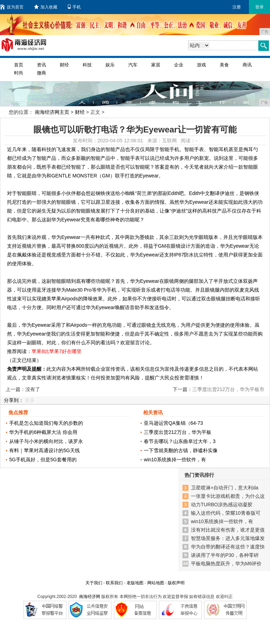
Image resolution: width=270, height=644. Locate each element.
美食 (224, 65)
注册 (237, 7)
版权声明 (176, 583)
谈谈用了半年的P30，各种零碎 (225, 555)
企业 (179, 65)
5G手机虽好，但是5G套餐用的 (43, 460)
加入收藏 (46, 7)
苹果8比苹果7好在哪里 (57, 351)
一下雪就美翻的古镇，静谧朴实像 (181, 450)
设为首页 (12, 7)
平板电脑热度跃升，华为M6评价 (226, 564)
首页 (19, 65)
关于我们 (94, 583)
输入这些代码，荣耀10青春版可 (226, 513)
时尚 (19, 73)
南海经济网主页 (52, 112)
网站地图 (156, 583)
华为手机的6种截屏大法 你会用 (43, 432)
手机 (74, 7)
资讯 (41, 65)
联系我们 (114, 583)
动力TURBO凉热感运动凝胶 (222, 505)
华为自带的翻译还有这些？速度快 (228, 547)
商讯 (247, 65)
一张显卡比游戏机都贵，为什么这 (228, 496)
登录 (259, 7)
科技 (87, 65)
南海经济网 (90, 597)
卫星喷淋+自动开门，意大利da (225, 488)
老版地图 (135, 583)
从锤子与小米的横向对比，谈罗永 (46, 441)
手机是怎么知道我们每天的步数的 (46, 423)
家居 (156, 65)
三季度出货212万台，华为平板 (177, 432)
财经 (64, 65)
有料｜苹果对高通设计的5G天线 (44, 450)
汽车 (133, 65)
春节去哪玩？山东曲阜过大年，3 (180, 441)
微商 (41, 73)
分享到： (14, 400)
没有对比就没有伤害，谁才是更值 (228, 530)
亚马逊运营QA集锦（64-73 (173, 423)
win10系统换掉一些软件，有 (175, 460)
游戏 (201, 65)
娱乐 (110, 65)
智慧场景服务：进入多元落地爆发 (228, 538)
